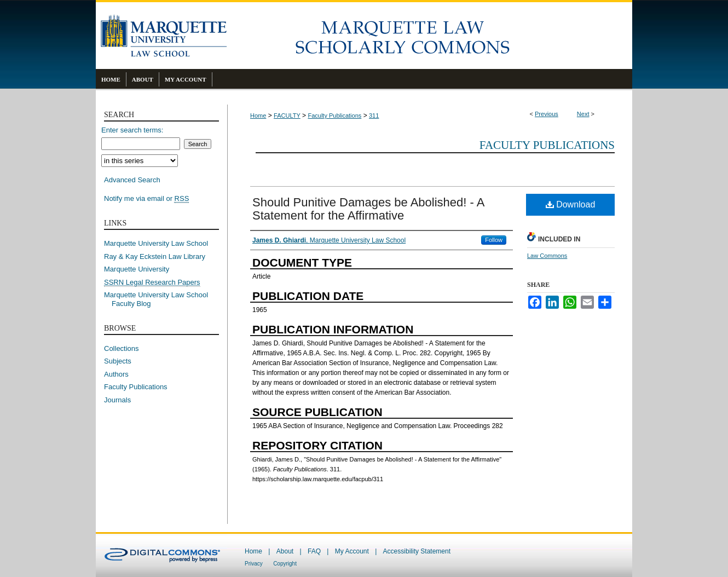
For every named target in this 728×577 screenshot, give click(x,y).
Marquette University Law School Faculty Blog (160, 299)
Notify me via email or (146, 199)
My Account (352, 551)
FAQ (314, 551)
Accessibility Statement (417, 551)
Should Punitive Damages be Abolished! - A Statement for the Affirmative (368, 209)
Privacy (254, 564)
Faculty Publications (334, 116)
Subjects (118, 361)
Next (583, 114)
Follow (494, 240)
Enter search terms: (132, 130)
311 (374, 116)
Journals (117, 400)
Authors (116, 374)
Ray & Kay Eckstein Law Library (155, 256)
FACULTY (287, 116)
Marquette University (137, 269)
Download (571, 204)
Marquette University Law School (156, 243)
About (285, 551)
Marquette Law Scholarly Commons (430, 36)
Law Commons (547, 256)
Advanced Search (132, 180)
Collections (122, 348)
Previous (547, 114)
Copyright (285, 564)
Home (258, 116)
